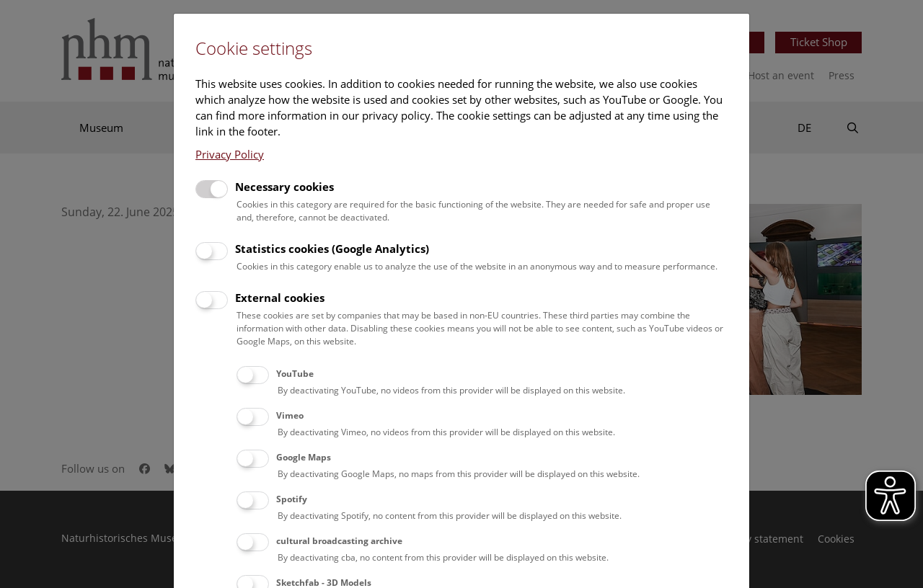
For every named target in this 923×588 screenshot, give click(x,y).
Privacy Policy (230, 154)
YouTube (295, 374)
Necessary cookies (284, 187)
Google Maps (304, 457)
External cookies (280, 298)
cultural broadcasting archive (339, 541)
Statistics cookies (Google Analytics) (332, 249)
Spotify (292, 499)
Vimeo (290, 415)
